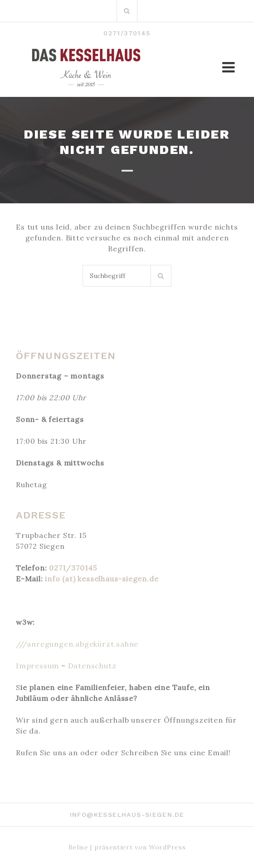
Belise (78, 847)
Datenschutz (92, 666)
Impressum (37, 666)
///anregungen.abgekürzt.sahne (77, 644)
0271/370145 (73, 568)
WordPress (167, 847)
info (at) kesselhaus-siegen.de (102, 579)
